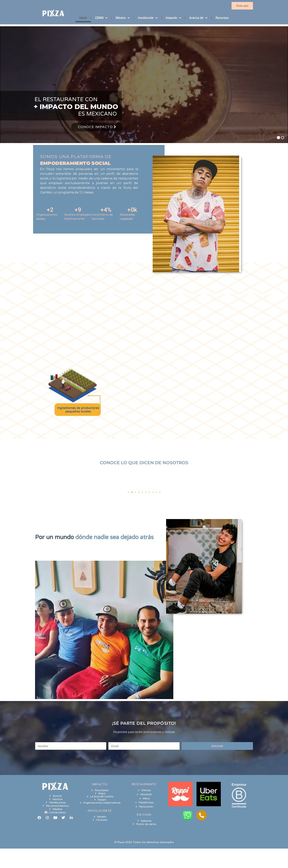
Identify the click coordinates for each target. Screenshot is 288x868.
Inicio (83, 18)
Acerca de (198, 18)
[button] (128, 492)
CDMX (101, 18)
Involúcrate (148, 18)
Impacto (173, 18)
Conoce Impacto (97, 127)
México (123, 18)
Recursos (222, 18)
